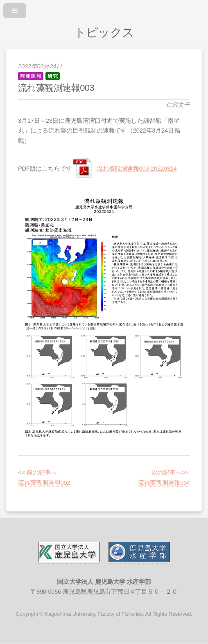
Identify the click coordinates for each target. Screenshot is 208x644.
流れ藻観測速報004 (164, 483)
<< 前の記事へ (37, 473)
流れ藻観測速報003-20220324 (137, 169)
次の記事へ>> (171, 473)
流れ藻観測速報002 (44, 483)
